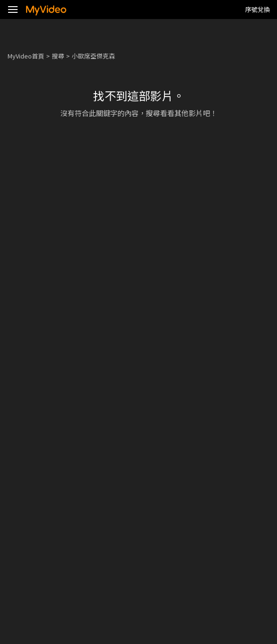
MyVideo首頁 (26, 56)
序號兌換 (258, 9)
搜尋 (58, 56)
